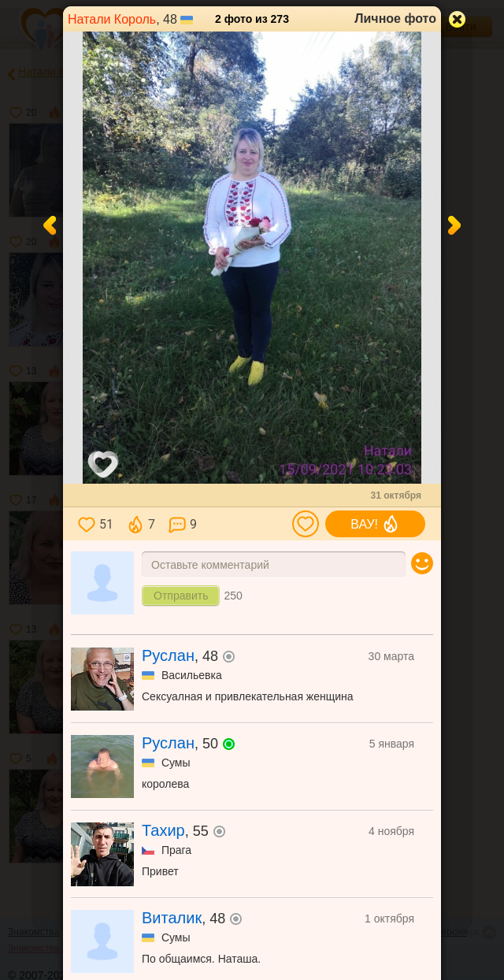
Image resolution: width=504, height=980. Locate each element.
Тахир (163, 830)
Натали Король (112, 19)
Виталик (172, 918)
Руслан (168, 655)
